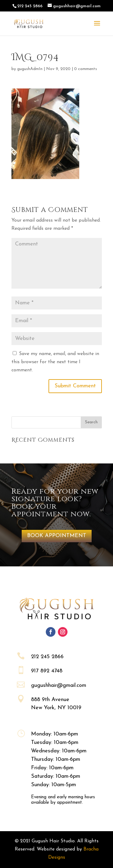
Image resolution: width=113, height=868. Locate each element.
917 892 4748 (47, 671)
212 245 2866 (47, 657)
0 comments (86, 69)
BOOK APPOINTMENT (57, 536)
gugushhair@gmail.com (59, 685)
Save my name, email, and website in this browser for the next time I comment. (55, 362)
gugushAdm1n (30, 69)
